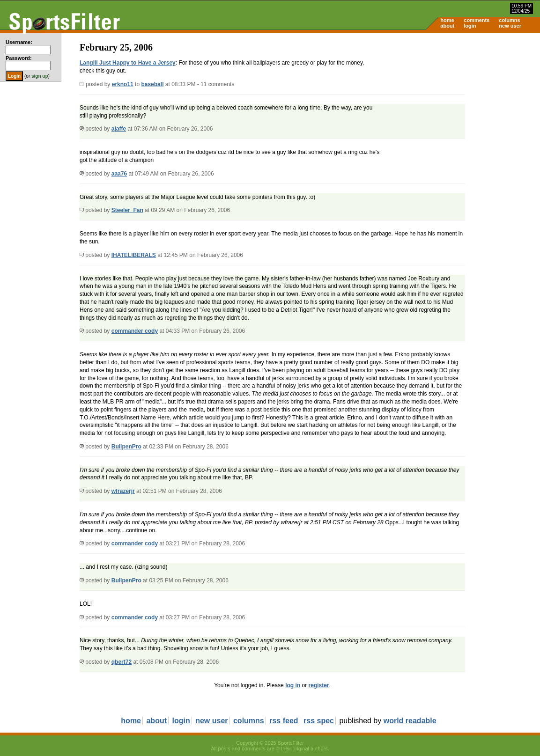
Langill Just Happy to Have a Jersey (128, 63)
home (447, 20)
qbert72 (122, 662)
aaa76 (119, 174)
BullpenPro (126, 447)
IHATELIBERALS (134, 255)
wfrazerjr (123, 491)
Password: (19, 58)
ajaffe (119, 129)
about (447, 26)
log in (293, 685)
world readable (410, 721)
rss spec (319, 721)
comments (477, 20)
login (470, 26)
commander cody (135, 331)
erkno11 (123, 84)
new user (510, 26)
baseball (152, 84)
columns (509, 20)
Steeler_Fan (127, 210)
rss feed (284, 721)
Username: (19, 42)
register (318, 685)
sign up (40, 76)
